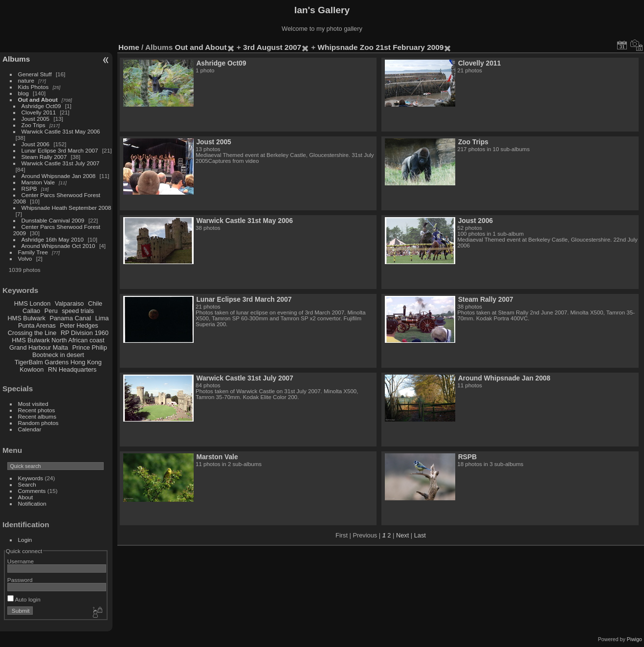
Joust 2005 (36, 119)
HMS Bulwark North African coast (58, 340)
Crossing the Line (32, 333)
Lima (102, 318)
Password (20, 580)
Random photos (38, 423)
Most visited (33, 404)
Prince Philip (90, 347)
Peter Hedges (79, 325)
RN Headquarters (72, 369)
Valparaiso (69, 303)
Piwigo (634, 639)
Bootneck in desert (58, 355)
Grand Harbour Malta (39, 347)
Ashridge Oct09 (41, 106)
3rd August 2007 (272, 47)
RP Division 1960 (85, 333)
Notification (32, 503)
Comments (32, 491)
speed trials (78, 311)
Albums (16, 59)
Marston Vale (38, 182)
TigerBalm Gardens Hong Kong (58, 362)
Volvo (25, 258)
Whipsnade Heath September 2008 (67, 208)
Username (21, 561)
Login (25, 540)
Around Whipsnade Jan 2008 (59, 176)
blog (23, 93)
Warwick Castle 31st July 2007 (61, 163)
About (26, 497)
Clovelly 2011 (39, 112)
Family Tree (33, 252)
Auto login (24, 599)
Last (420, 535)
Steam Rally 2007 (44, 157)
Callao (31, 311)
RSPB (29, 189)
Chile (95, 303)
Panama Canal (70, 318)
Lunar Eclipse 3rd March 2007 (60, 150)
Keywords (31, 478)
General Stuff (35, 74)
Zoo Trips (33, 125)
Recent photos (37, 410)
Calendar (30, 429)
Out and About (38, 100)
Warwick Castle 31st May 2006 (61, 131)
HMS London (33, 303)
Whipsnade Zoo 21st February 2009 (381, 47)
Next (402, 535)
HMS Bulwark (26, 318)
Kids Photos (33, 87)
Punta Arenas (37, 325)
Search (27, 484)
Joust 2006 (36, 144)
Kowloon (32, 369)
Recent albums (37, 416)
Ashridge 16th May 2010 (53, 239)
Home (129, 47)
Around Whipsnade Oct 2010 (58, 246)
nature (26, 80)
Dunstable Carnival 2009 (53, 220)
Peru (51, 311)
